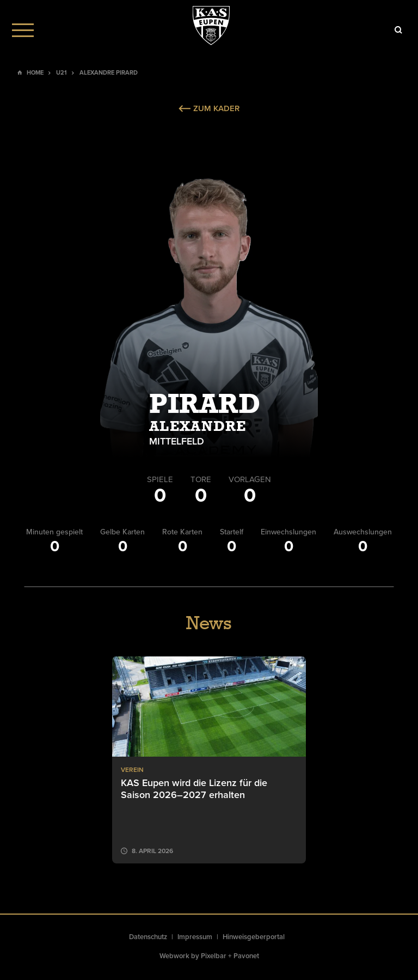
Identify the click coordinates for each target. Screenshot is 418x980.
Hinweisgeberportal (254, 937)
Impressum (195, 937)
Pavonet (246, 956)
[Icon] (398, 30)
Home (35, 73)
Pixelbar (214, 956)
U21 (62, 73)
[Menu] (23, 30)
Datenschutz (148, 937)
